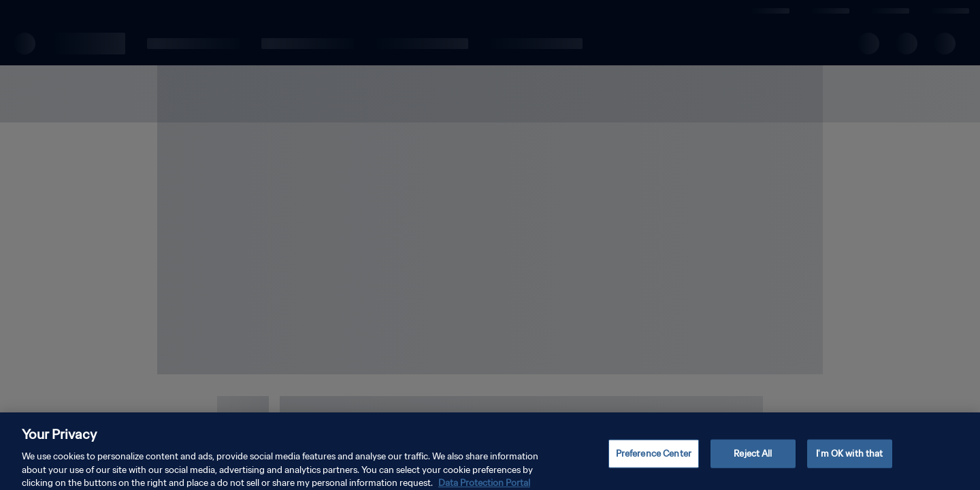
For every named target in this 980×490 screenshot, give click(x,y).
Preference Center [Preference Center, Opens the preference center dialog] (654, 459)
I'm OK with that (849, 459)
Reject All (753, 459)
